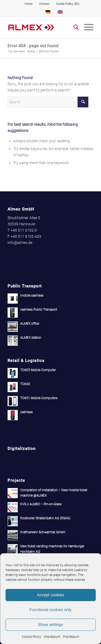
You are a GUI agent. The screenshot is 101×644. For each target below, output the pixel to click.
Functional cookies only (51, 610)
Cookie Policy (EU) (68, 4)
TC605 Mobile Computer (38, 370)
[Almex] (42, 27)
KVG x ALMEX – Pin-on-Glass (41, 504)
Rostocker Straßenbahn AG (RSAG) (45, 518)
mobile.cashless (32, 296)
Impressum (52, 637)
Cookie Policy (32, 637)
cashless (26, 412)
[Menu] (86, 27)
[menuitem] (29, 4)
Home (29, 4)
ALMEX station (31, 338)
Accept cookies (50, 595)
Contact (44, 4)
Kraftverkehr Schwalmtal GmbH (43, 532)
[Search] (73, 27)
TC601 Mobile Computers (39, 398)
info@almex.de (20, 243)
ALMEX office (30, 324)
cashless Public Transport (39, 310)
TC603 (25, 384)
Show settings (50, 624)
